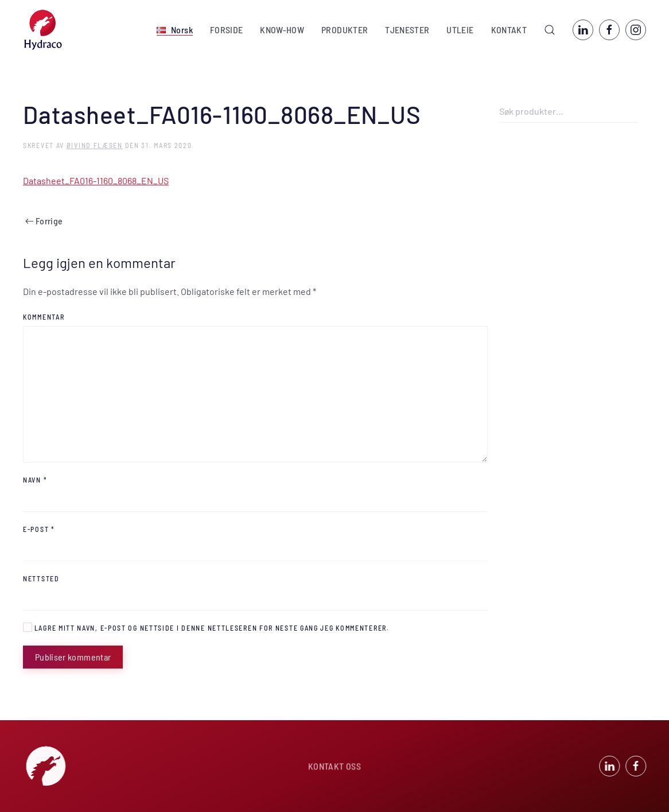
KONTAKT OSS (334, 767)
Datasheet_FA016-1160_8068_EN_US (96, 180)
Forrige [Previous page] (44, 221)
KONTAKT (509, 30)
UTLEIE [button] (460, 30)
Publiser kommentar (73, 657)
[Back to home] (43, 30)
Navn (35, 480)
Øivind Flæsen (95, 145)
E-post (39, 529)
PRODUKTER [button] (345, 30)
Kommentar (44, 317)
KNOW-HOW (282, 30)
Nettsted (41, 578)
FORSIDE (226, 30)
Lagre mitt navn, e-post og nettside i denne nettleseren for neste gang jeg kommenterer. (206, 627)
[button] (175, 30)
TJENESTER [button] (407, 30)
